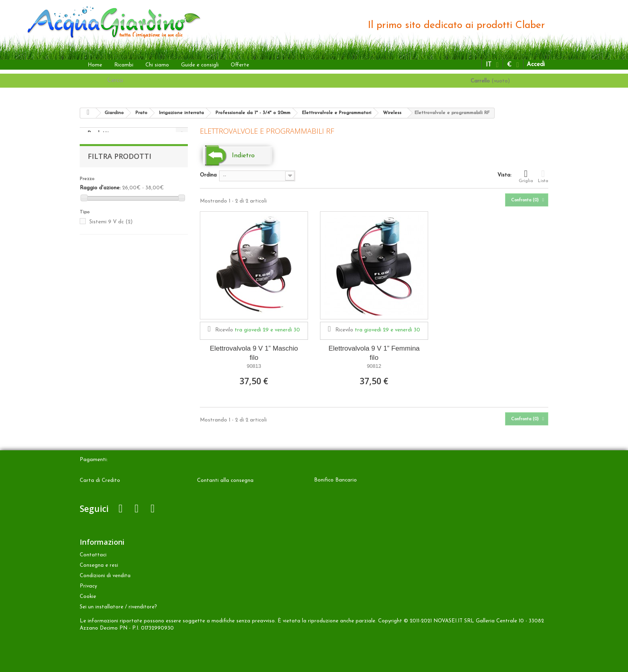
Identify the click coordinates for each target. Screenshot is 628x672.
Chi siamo (157, 65)
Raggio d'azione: (100, 196)
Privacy (88, 586)
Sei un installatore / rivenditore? (118, 607)
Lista (543, 176)
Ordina (208, 175)
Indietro (243, 156)
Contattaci (93, 555)
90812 (374, 366)
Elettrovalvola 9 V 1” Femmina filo (374, 353)
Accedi (536, 65)
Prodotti (98, 133)
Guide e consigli (200, 65)
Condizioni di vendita (105, 576)
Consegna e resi (99, 565)
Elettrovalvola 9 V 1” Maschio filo (254, 353)
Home (95, 65)
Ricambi (124, 65)
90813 (254, 366)
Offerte (240, 65)
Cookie (88, 597)
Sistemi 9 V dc (111, 230)
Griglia (526, 176)
